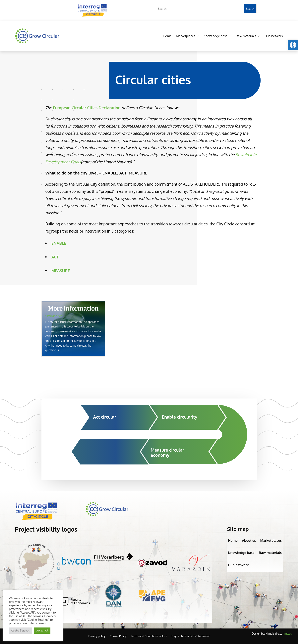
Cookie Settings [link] (21, 630)
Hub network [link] (274, 36)
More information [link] (73, 309)
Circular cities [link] (54, 316)
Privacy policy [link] (97, 636)
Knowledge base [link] (216, 36)
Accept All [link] (42, 630)
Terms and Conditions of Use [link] (149, 636)
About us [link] (249, 540)
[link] (293, 45)
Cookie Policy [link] (118, 636)
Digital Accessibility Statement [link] (190, 636)
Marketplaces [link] (186, 36)
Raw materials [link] (246, 36)
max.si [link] (288, 634)
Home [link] (167, 36)
